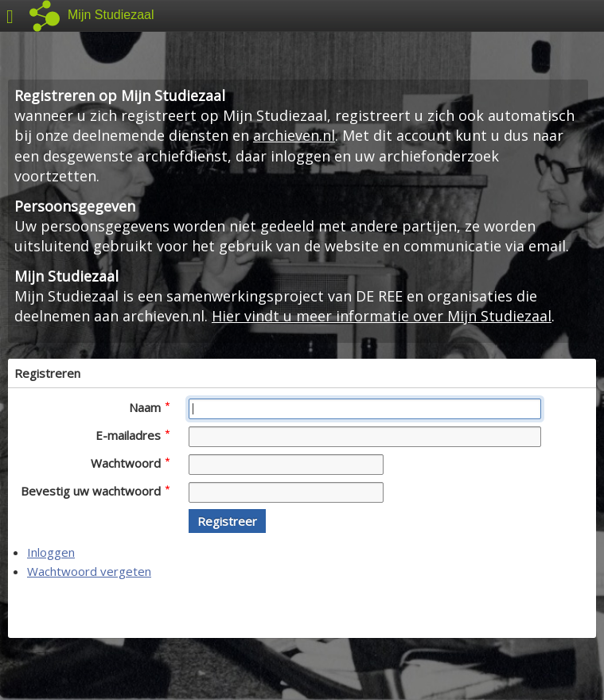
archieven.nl (294, 135)
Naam (149, 407)
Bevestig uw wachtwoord (95, 491)
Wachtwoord (130, 463)
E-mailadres (132, 435)
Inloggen (51, 552)
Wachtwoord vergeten (89, 571)
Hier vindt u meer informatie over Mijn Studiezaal (382, 316)
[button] (227, 521)
